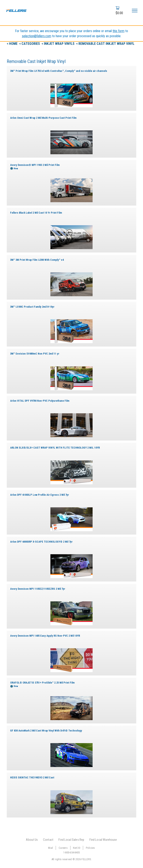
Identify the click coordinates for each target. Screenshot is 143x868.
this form (119, 31)
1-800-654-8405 (72, 852)
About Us (32, 840)
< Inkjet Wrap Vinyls (58, 44)
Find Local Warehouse (103, 840)
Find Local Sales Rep (71, 840)
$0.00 (119, 13)
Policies (90, 848)
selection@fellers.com (37, 36)
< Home (13, 44)
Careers (63, 848)
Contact (48, 840)
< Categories (30, 44)
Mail (51, 848)
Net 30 (77, 848)
